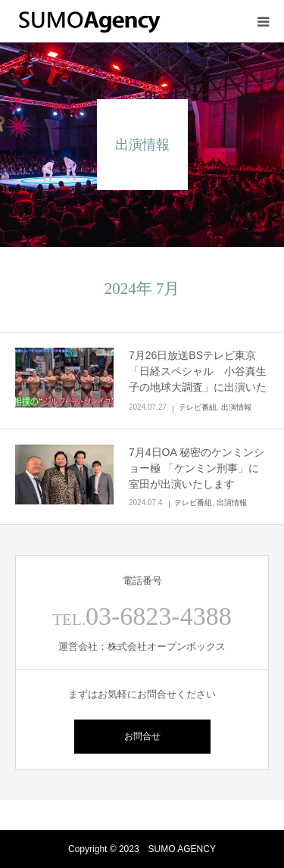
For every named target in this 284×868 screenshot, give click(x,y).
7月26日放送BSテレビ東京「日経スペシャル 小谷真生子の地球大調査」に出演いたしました (198, 379)
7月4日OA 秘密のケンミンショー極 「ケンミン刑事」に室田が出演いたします (197, 468)
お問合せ (142, 736)
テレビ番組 (198, 407)
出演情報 (236, 407)
